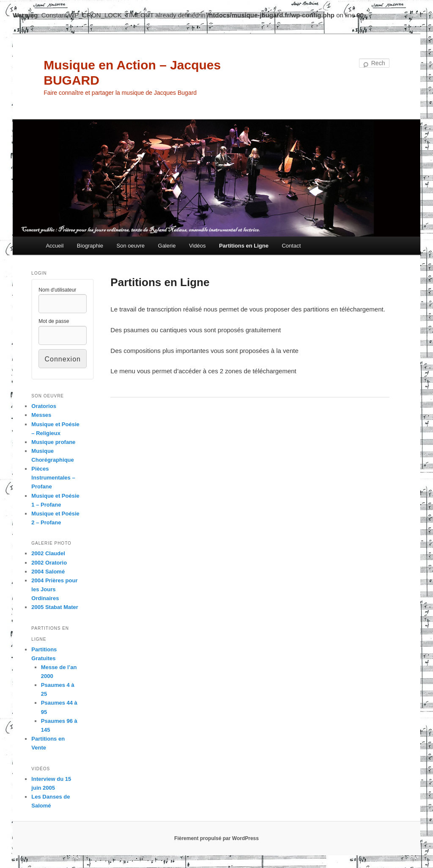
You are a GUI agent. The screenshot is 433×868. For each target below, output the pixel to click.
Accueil (55, 246)
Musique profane (53, 442)
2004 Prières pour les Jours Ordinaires (54, 589)
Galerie (167, 246)
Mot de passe (54, 321)
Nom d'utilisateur (57, 290)
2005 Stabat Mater (55, 607)
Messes (41, 415)
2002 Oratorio (49, 563)
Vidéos (197, 246)
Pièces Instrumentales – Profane (53, 478)
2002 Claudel (48, 553)
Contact (291, 246)
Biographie (90, 246)
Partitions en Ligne (244, 246)
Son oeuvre (131, 246)
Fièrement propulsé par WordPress (216, 838)
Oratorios (44, 406)
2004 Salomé (48, 572)
